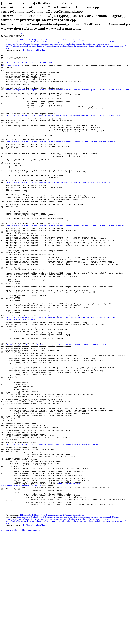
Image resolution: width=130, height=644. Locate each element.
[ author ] (46, 50)
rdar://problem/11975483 (12, 68)
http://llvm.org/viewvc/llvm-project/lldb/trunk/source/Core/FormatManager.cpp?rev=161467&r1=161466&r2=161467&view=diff (58, 208)
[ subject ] (38, 50)
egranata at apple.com (22, 34)
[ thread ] (31, 50)
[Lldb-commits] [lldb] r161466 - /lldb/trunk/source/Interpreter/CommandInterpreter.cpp (52, 40)
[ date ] (24, 50)
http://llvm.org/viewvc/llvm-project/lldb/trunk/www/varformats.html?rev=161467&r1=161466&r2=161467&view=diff (53, 522)
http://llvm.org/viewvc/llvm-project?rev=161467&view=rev (30, 64)
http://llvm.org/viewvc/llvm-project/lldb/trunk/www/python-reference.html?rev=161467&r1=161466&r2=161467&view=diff (56, 403)
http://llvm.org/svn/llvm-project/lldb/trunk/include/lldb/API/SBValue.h (41, 571)
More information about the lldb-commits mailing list (21, 621)
